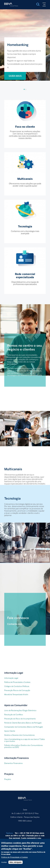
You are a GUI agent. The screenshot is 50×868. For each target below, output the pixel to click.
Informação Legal (11, 678)
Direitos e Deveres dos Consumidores (19, 735)
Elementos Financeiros (13, 763)
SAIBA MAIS (15, 76)
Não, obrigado (16, 865)
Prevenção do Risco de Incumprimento (20, 719)
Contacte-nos (15, 624)
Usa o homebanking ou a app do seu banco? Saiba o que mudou (24, 740)
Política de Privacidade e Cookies (17, 682)
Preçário (8, 779)
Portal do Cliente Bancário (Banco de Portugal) (23, 723)
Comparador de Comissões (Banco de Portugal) (24, 727)
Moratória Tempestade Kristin (16, 695)
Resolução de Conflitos (14, 715)
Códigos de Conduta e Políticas (17, 686)
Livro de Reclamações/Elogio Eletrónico (20, 711)
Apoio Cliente (10, 731)
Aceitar (4, 865)
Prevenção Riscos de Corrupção (17, 690)
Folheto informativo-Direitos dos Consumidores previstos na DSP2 (24, 746)
